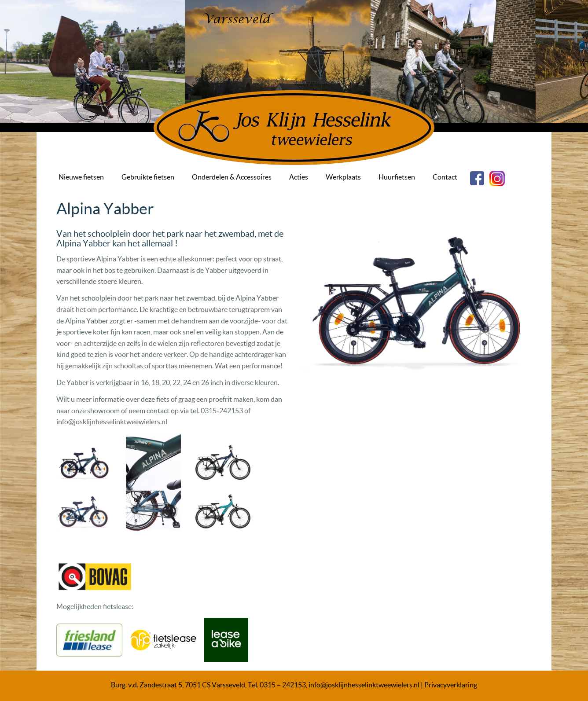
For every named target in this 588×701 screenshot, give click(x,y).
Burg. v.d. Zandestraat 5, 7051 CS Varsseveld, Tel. (185, 685)
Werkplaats (343, 177)
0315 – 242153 (283, 685)
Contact (445, 177)
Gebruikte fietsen (148, 177)
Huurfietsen (397, 177)
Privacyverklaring (451, 685)
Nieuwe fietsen (81, 177)
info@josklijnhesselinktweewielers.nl (364, 685)
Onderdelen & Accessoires (232, 177)
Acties (299, 177)
